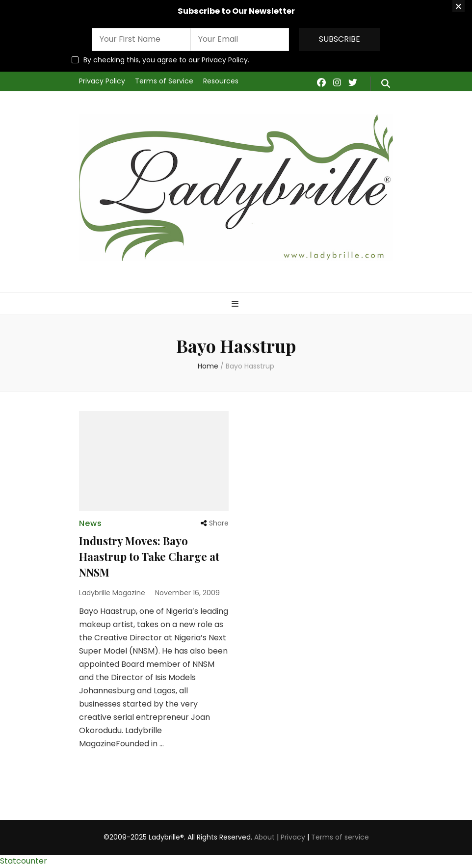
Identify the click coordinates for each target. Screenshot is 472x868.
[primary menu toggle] (236, 304)
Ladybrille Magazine (112, 593)
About (264, 837)
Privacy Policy (102, 81)
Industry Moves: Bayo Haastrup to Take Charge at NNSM (149, 556)
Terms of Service (164, 81)
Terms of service (340, 837)
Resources (221, 81)
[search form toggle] (386, 84)
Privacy (293, 837)
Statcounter (24, 861)
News (91, 523)
